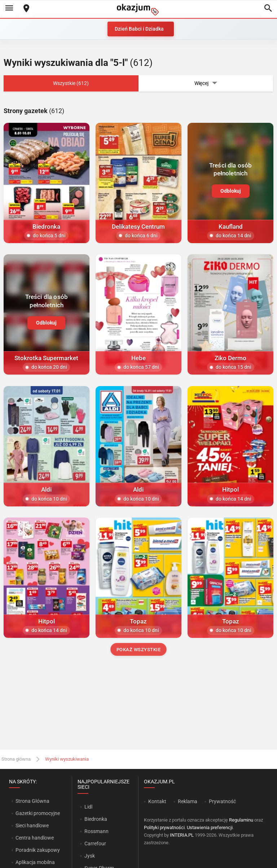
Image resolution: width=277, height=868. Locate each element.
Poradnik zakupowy (38, 850)
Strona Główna (32, 801)
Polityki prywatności (164, 827)
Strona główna (16, 759)
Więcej (206, 83)
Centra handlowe (35, 838)
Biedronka (96, 819)
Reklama (188, 801)
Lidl (88, 807)
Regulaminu (241, 820)
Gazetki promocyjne (38, 813)
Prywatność (222, 801)
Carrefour (95, 844)
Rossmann (96, 831)
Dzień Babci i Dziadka (139, 29)
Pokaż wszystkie (139, 650)
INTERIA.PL (182, 835)
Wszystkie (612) (71, 83)
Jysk (90, 856)
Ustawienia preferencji (210, 827)
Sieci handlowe (32, 826)
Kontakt (157, 801)
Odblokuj (231, 191)
